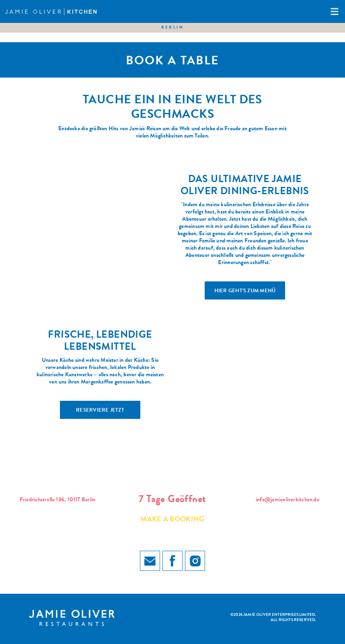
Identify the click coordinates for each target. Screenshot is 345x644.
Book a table (172, 62)
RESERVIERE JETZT (100, 411)
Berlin (172, 28)
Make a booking (172, 520)
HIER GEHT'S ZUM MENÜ (245, 291)
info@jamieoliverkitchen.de (287, 500)
